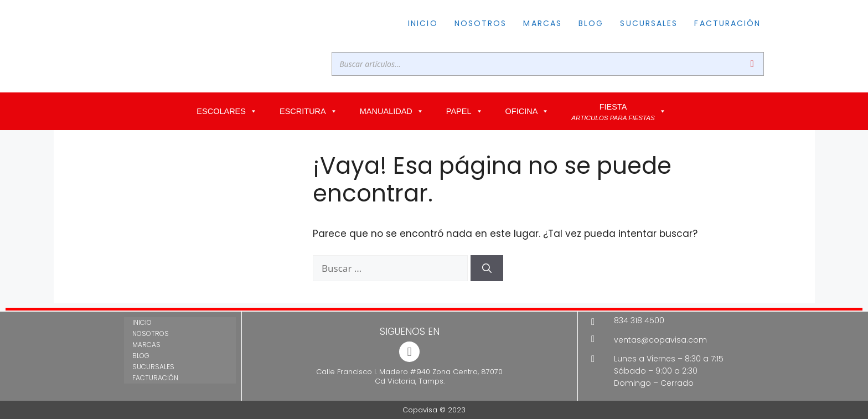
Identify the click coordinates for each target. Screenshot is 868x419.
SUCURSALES (649, 23)
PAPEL (465, 111)
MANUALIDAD (392, 111)
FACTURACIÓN (727, 23)
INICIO (423, 23)
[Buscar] (752, 64)
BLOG (591, 23)
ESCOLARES (227, 111)
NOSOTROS (481, 23)
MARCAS (542, 23)
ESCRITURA (309, 111)
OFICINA (528, 111)
